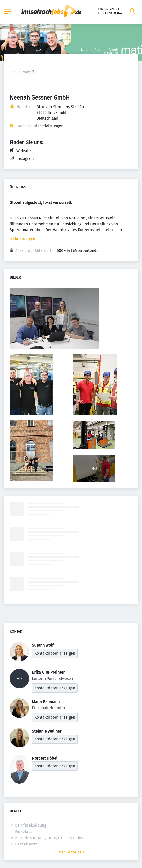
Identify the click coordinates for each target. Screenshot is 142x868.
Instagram (25, 159)
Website (24, 151)
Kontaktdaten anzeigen (55, 653)
